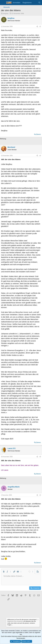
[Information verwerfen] (38, 620)
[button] (4, 572)
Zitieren (38, 134)
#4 (40, 495)
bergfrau (6, 13)
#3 (40, 457)
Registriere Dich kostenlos (15, 621)
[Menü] (3, 3)
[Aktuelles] (35, 3)
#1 (40, 26)
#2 (40, 156)
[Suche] (39, 3)
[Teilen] (37, 27)
